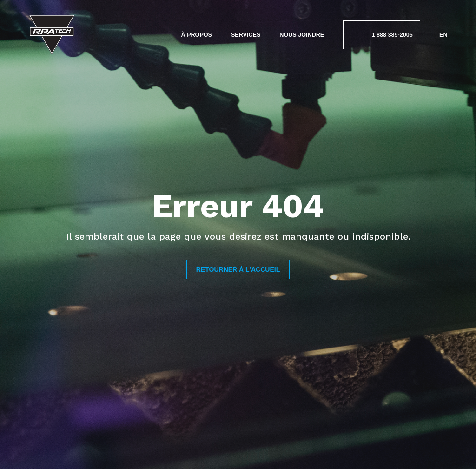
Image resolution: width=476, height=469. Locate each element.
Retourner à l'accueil (238, 269)
